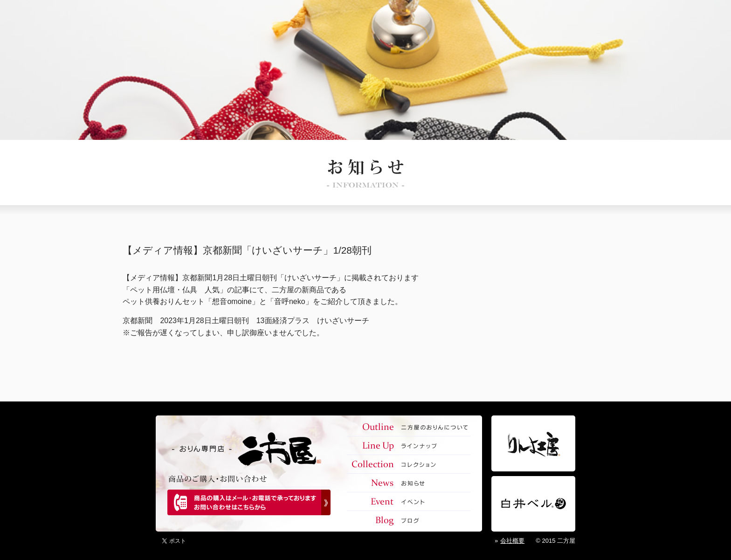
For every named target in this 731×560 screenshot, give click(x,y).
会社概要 (512, 541)
